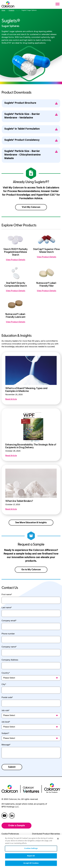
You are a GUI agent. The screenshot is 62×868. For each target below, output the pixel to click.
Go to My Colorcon (31, 570)
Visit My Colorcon (31, 207)
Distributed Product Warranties (46, 834)
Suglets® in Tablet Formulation (31, 129)
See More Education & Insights (31, 523)
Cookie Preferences (10, 834)
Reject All (31, 856)
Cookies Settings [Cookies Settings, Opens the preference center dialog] (31, 848)
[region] (31, 851)
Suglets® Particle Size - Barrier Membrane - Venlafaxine (31, 116)
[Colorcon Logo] (8, 4)
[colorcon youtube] (4, 815)
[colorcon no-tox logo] (52, 788)
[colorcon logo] (10, 789)
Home (3, 10)
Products (11, 10)
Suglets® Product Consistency (31, 140)
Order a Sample (16, 826)
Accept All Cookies (31, 863)
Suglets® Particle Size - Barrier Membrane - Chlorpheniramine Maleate (31, 155)
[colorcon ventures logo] (31, 789)
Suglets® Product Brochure (31, 103)
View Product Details (16, 260)
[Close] (58, 839)
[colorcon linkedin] (12, 815)
